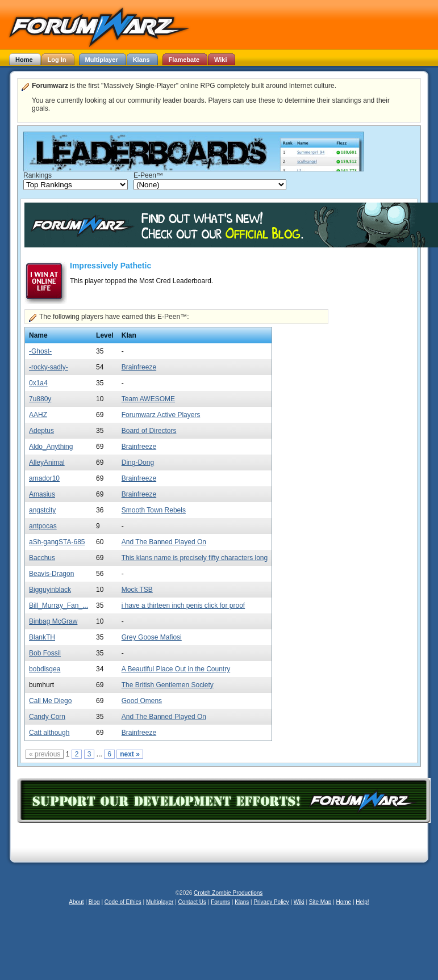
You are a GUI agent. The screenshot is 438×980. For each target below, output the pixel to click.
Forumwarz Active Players (161, 415)
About (76, 902)
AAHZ (38, 415)
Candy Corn (47, 717)
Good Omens (142, 701)
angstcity (42, 510)
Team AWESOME (148, 399)
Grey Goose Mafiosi (152, 637)
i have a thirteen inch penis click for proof (183, 605)
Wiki (299, 902)
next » (130, 754)
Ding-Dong (138, 462)
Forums (220, 902)
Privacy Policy (271, 902)
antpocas (43, 526)
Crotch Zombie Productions (228, 893)
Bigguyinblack (50, 590)
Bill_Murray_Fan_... (59, 605)
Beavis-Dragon (51, 574)
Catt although (49, 733)
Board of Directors (149, 431)
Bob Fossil (45, 653)
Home (343, 902)
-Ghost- (40, 351)
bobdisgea (45, 669)
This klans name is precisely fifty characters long (195, 558)
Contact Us (192, 902)
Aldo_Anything (51, 447)
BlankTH (42, 637)
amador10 (44, 478)
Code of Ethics (123, 902)
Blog (94, 902)
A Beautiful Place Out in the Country (176, 669)
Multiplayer (160, 902)
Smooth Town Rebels (154, 510)
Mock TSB (137, 590)
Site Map (320, 902)
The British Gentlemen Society (168, 685)
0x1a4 (38, 383)
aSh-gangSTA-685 (57, 542)
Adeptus (41, 431)
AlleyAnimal (47, 462)
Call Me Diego (50, 701)
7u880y (40, 399)
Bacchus (42, 558)
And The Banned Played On (164, 542)
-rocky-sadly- (49, 367)
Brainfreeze (139, 367)
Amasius (42, 494)
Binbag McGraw (53, 621)
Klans (242, 902)
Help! (362, 902)
